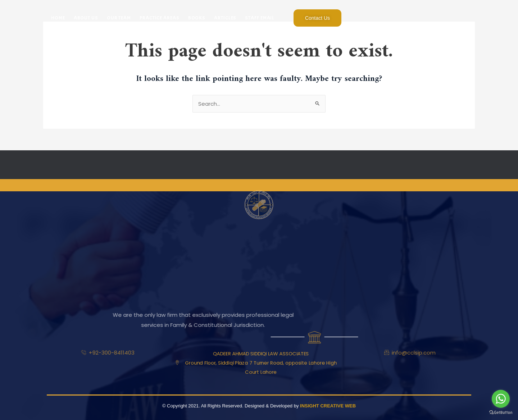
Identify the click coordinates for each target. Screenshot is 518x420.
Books (197, 18)
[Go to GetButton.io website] (501, 413)
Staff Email (260, 18)
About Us (86, 18)
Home (58, 18)
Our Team (119, 18)
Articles (225, 18)
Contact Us (317, 18)
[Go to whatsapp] (501, 399)
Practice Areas (160, 18)
